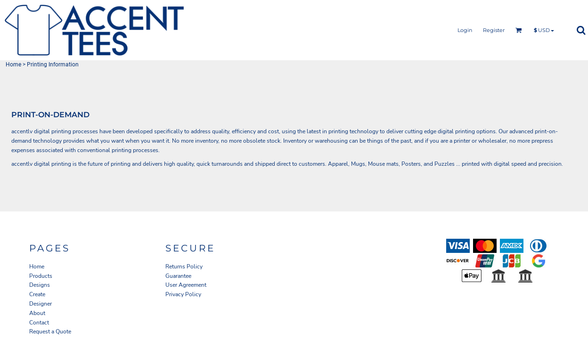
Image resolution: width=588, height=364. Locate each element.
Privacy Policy (183, 294)
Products (41, 276)
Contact (39, 323)
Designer (41, 304)
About (37, 313)
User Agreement (186, 285)
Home (13, 65)
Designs (40, 285)
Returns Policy (184, 267)
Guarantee (178, 276)
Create (37, 294)
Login (465, 30)
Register (494, 30)
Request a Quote (50, 332)
